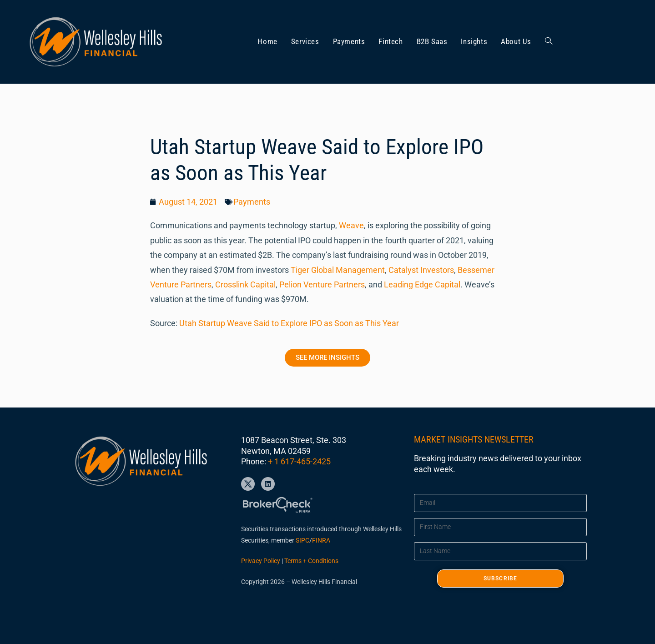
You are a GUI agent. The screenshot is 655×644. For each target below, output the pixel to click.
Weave (351, 225)
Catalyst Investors (421, 270)
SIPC (302, 540)
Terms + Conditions (311, 561)
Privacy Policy (261, 561)
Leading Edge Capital (422, 284)
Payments (252, 202)
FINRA (321, 540)
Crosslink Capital (245, 284)
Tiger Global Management (338, 270)
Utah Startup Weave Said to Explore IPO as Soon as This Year (289, 323)
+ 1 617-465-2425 (299, 461)
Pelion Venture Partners (322, 284)
